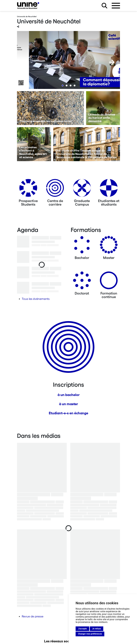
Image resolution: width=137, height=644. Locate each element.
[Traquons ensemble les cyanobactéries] (50, 108)
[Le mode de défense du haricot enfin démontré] (103, 108)
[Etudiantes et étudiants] (109, 189)
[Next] (112, 62)
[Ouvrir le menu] (116, 6)
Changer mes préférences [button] (90, 634)
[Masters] (109, 246)
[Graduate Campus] (82, 189)
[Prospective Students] (28, 189)
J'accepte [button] (82, 629)
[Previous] (25, 62)
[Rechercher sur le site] (104, 6)
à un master (68, 404)
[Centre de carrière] (55, 189)
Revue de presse (33, 616)
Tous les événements (36, 299)
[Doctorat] (82, 281)
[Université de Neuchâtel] (28, 6)
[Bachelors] (82, 246)
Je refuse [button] (97, 629)
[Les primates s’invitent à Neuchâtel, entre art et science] (34, 144)
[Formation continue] (109, 281)
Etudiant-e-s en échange (68, 413)
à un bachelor (69, 395)
